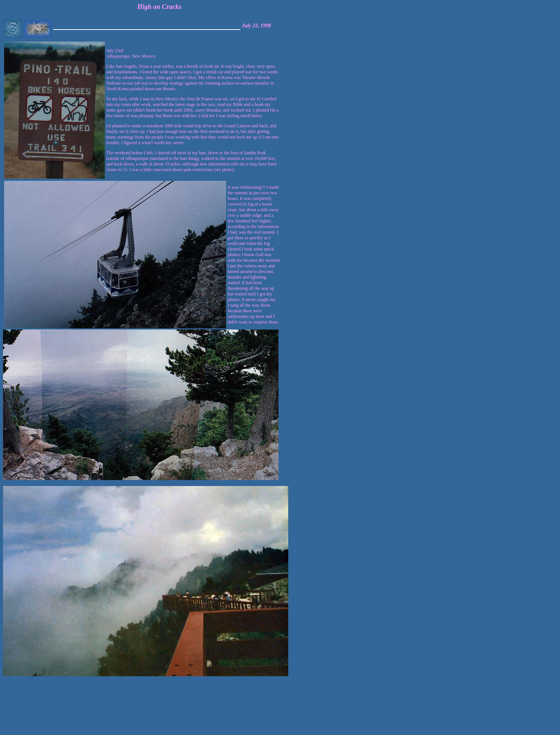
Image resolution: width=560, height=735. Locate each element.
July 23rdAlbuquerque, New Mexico (193, 110)
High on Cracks (159, 7)
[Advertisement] (534, 706)
